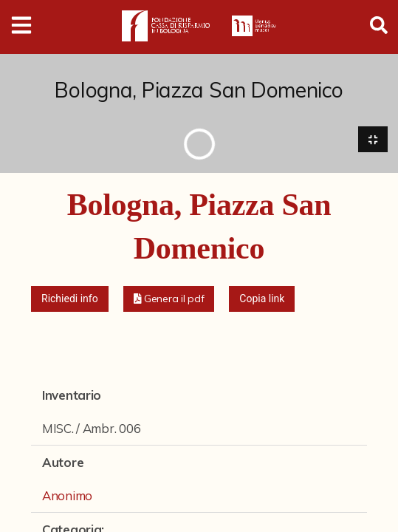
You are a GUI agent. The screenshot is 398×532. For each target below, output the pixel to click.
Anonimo (67, 495)
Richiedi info (70, 299)
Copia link (262, 299)
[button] (169, 299)
